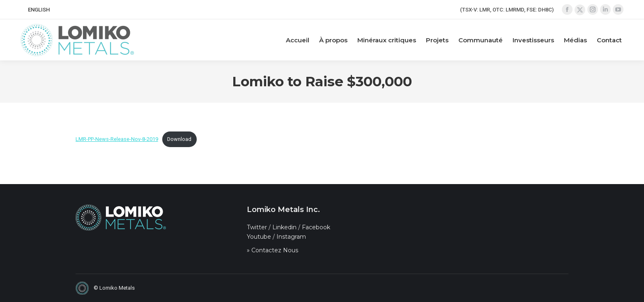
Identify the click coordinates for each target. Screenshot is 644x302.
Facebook (316, 227)
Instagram (291, 237)
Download (179, 139)
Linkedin (284, 227)
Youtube (259, 237)
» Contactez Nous (273, 250)
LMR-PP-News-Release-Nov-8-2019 (117, 139)
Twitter (257, 227)
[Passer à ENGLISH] (39, 10)
